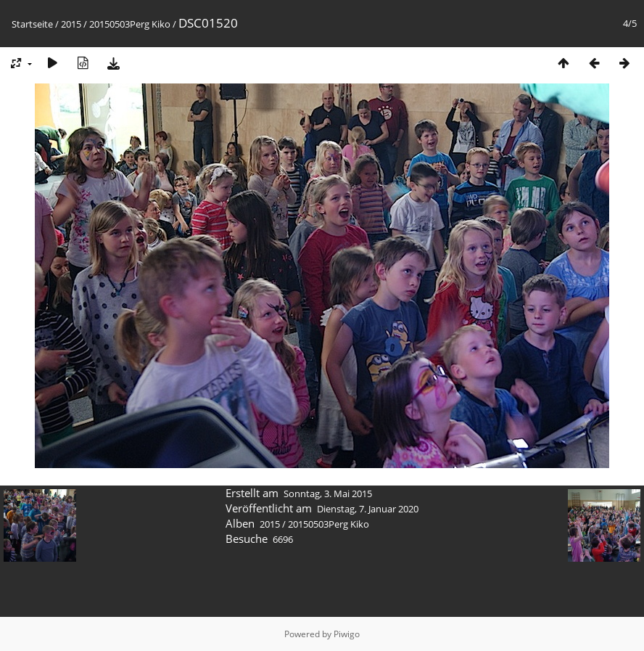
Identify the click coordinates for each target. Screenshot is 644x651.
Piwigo (347, 634)
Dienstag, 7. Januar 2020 (368, 509)
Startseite (32, 24)
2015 (71, 24)
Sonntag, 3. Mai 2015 (328, 494)
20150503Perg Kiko (130, 24)
